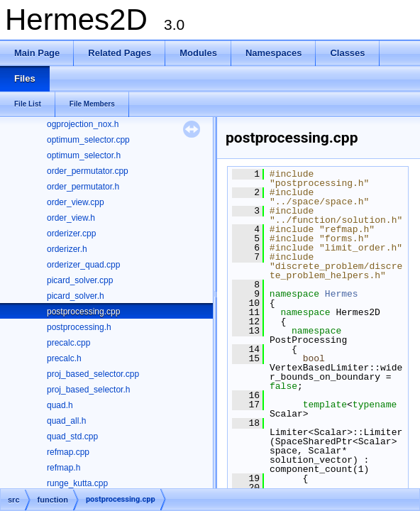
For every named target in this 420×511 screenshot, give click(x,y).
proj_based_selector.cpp (93, 374)
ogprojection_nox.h (83, 124)
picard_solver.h (76, 296)
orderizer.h (67, 249)
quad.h (60, 405)
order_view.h (71, 218)
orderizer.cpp (71, 233)
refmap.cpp (68, 452)
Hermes (342, 294)
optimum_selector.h (84, 155)
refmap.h (63, 468)
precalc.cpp (68, 343)
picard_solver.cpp (80, 280)
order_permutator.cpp (88, 171)
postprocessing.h (79, 327)
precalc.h (64, 358)
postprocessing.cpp (83, 312)
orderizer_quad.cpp (83, 265)
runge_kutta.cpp (77, 483)
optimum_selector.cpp (88, 140)
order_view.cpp (76, 202)
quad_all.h (66, 421)
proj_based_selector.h (88, 390)
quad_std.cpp (72, 436)
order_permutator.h (83, 187)
